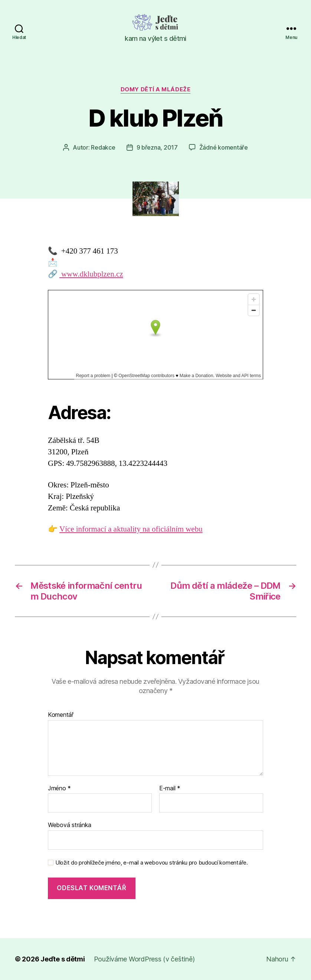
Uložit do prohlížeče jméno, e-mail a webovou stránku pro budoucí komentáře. (152, 863)
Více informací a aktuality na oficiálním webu (131, 529)
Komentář (61, 715)
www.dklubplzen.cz (91, 274)
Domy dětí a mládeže (155, 89)
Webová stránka (70, 825)
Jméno (59, 788)
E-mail (170, 788)
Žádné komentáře (224, 147)
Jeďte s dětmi (63, 959)
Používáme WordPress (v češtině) (144, 959)
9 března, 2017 (157, 147)
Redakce (103, 147)
